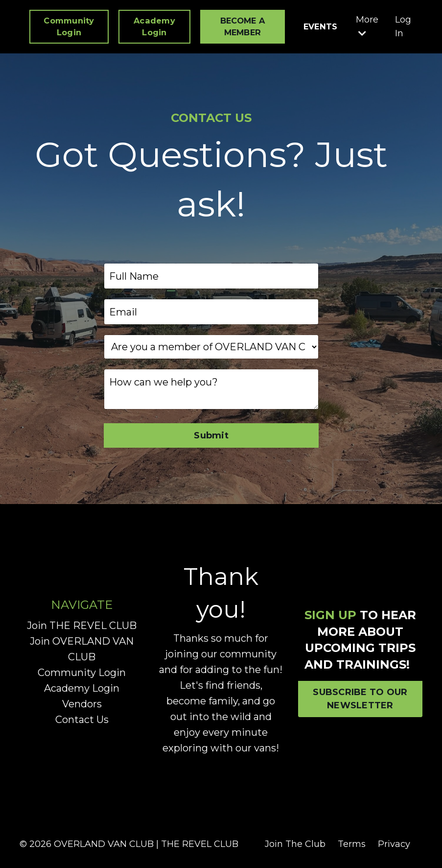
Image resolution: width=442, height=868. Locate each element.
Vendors (82, 704)
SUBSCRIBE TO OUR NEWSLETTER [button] (360, 699)
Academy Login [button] (154, 26)
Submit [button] (211, 435)
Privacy (394, 844)
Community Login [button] (69, 26)
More (367, 26)
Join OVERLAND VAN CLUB (82, 649)
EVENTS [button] (321, 26)
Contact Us (82, 720)
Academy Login (82, 688)
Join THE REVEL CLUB (82, 626)
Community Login (82, 673)
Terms (352, 844)
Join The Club (295, 844)
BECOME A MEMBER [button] (243, 26)
